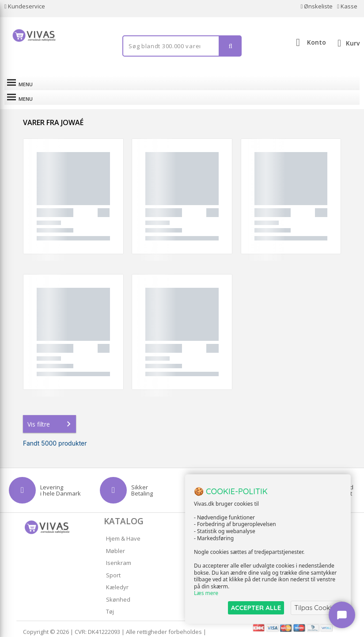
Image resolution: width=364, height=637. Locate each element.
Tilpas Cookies (316, 608)
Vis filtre (51, 409)
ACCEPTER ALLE (256, 608)
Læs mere (206, 593)
